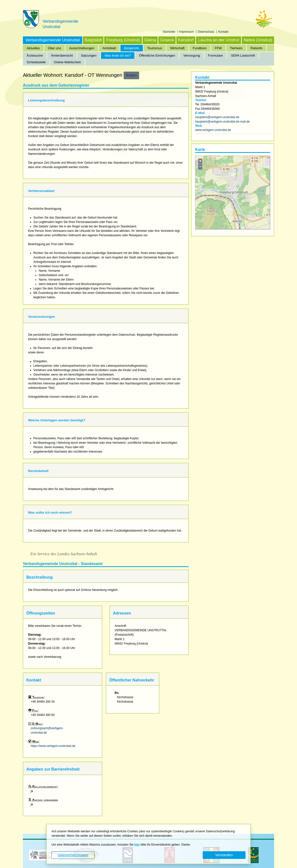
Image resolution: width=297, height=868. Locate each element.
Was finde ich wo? (118, 55)
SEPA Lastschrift (243, 55)
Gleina (150, 40)
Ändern (131, 75)
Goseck (167, 40)
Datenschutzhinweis (73, 855)
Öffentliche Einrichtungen (157, 55)
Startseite (169, 32)
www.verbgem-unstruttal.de (213, 130)
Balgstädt (93, 40)
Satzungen (89, 55)
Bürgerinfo (132, 48)
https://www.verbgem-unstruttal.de (53, 746)
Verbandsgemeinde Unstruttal (53, 40)
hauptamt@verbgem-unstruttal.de (217, 117)
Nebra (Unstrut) (258, 40)
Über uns (55, 48)
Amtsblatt (109, 48)
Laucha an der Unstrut (218, 40)
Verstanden (224, 855)
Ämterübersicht (62, 55)
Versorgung (191, 55)
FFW (218, 48)
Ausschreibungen (82, 48)
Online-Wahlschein (67, 62)
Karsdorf (186, 40)
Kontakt (223, 32)
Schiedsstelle (36, 62)
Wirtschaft (177, 48)
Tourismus (155, 48)
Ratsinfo (256, 48)
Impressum (187, 32)
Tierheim (236, 48)
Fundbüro (200, 48)
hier (137, 845)
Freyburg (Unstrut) (123, 40)
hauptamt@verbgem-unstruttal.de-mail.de (222, 122)
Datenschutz (206, 32)
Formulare (215, 55)
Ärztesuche (35, 55)
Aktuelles (33, 48)
